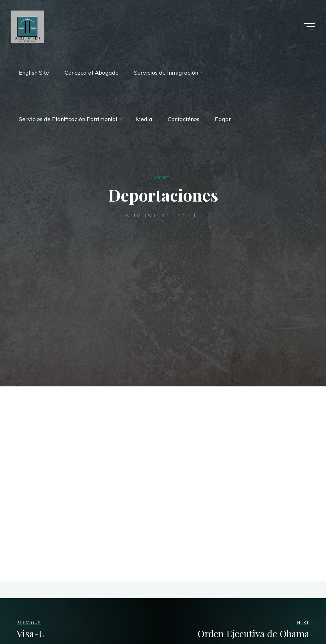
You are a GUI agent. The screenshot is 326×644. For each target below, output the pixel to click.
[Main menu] (309, 26)
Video (161, 177)
